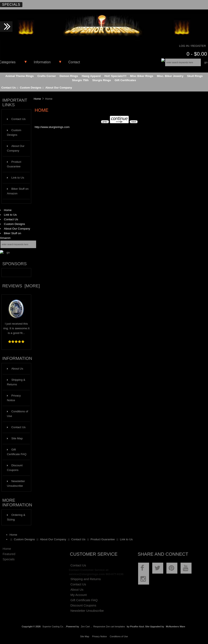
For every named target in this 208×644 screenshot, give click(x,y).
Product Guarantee (14, 164)
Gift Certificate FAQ (17, 452)
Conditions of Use (18, 414)
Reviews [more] (21, 286)
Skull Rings (195, 76)
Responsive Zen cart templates (109, 627)
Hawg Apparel (91, 76)
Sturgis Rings (102, 80)
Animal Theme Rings (19, 76)
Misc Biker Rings (142, 76)
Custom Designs (31, 88)
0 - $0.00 (197, 54)
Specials (11, 5)
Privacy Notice (14, 398)
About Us (15, 369)
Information (42, 62)
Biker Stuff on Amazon (18, 191)
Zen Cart (85, 627)
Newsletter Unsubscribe (16, 483)
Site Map (15, 438)
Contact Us (8, 88)
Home (8, 210)
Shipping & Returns (16, 382)
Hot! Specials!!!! (115, 76)
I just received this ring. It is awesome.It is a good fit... (16, 327)
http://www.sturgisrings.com (52, 127)
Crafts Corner (47, 76)
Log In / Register (192, 46)
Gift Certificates (125, 80)
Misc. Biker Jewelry (170, 76)
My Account (78, 595)
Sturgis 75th (80, 80)
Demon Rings (69, 76)
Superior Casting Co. (53, 627)
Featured (9, 554)
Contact (74, 62)
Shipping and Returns (86, 579)
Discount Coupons (15, 468)
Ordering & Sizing (16, 517)
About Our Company (59, 88)
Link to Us (16, 178)
